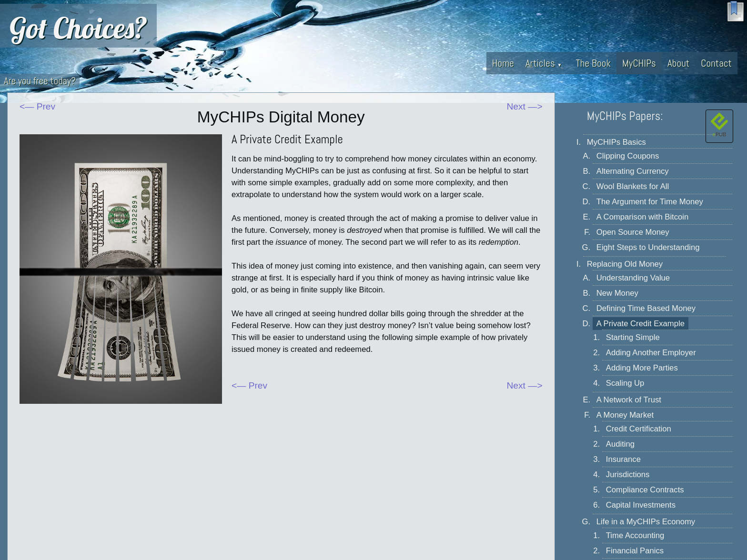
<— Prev (37, 106)
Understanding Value (633, 278)
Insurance (623, 459)
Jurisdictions (628, 475)
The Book (593, 63)
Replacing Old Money (625, 264)
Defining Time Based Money (646, 308)
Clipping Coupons (628, 156)
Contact (716, 63)
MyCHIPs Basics (616, 142)
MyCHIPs (639, 63)
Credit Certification (639, 429)
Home (503, 63)
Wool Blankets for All (633, 186)
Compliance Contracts (645, 490)
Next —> (525, 106)
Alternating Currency (633, 171)
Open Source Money (633, 232)
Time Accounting (635, 535)
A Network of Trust (629, 400)
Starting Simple (633, 337)
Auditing (620, 444)
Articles (544, 63)
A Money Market (625, 415)
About (678, 63)
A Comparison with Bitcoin (642, 217)
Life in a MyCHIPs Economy (646, 522)
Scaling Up (625, 383)
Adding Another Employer (651, 353)
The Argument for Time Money (650, 202)
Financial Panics (635, 551)
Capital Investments (641, 505)
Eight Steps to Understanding (648, 247)
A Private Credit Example (641, 324)
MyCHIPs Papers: (625, 116)
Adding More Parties (642, 368)
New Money (617, 293)
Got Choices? (78, 28)
